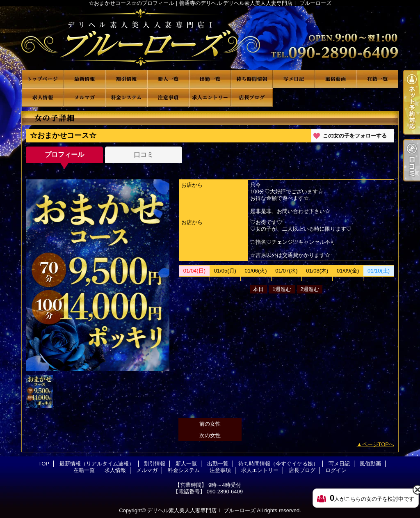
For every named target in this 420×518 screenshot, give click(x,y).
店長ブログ (252, 97)
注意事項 (168, 97)
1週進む (282, 289)
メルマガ (84, 97)
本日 (258, 289)
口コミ (144, 155)
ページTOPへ (378, 444)
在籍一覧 (377, 79)
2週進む (310, 289)
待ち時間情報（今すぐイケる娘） (252, 79)
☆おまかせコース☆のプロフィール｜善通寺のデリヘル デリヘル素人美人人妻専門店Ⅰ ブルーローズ (210, 38)
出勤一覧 (210, 79)
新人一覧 (168, 79)
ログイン (336, 470)
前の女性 (210, 424)
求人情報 (43, 97)
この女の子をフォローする (355, 136)
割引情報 (126, 79)
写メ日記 (294, 79)
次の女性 (210, 435)
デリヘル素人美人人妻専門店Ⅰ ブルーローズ (201, 510)
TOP (43, 79)
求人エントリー (210, 97)
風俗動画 (336, 79)
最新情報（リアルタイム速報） (84, 79)
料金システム (126, 97)
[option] (98, 275)
